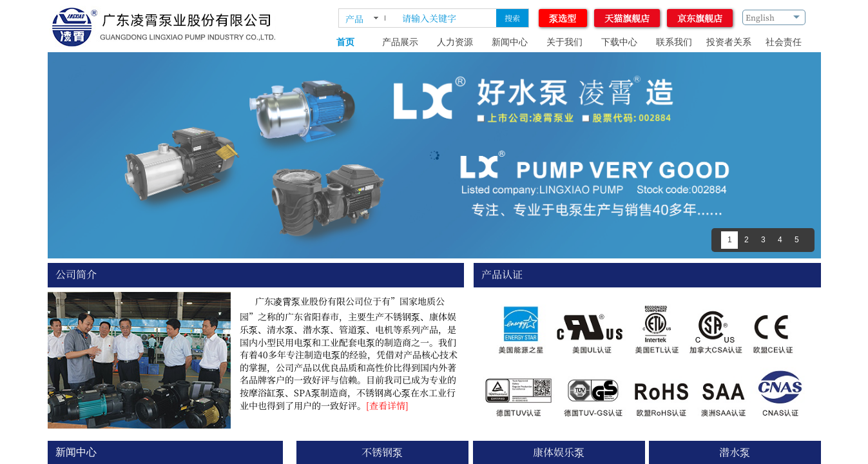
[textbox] (447, 18)
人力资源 (455, 42)
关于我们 (564, 42)
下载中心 (619, 42)
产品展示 (400, 42)
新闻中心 (510, 42)
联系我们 (674, 42)
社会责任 (784, 42)
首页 (345, 42)
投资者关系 (729, 42)
